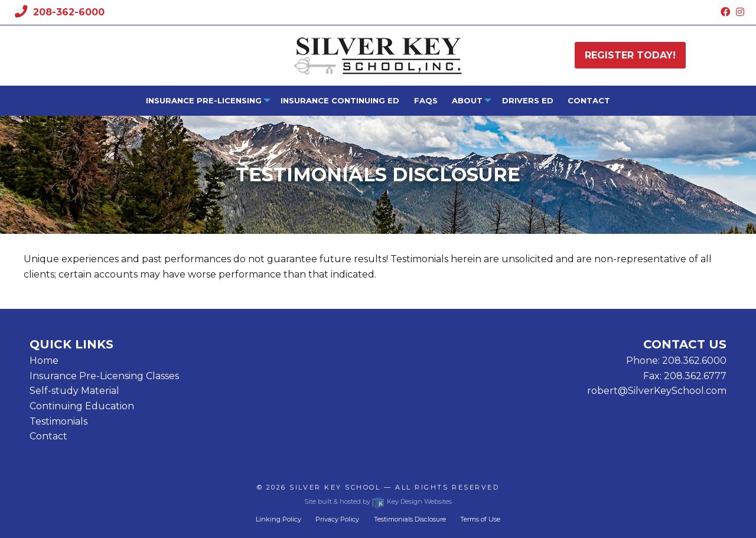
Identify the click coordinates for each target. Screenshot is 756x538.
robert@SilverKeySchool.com (657, 391)
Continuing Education (82, 406)
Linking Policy (278, 519)
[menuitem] (206, 101)
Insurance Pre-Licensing (204, 100)
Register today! (630, 55)
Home (44, 361)
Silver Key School (335, 487)
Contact (589, 100)
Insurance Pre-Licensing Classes (104, 376)
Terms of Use (480, 519)
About (467, 100)
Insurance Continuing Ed (340, 100)
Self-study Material (74, 391)
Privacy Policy (337, 519)
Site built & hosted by (378, 501)
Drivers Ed (528, 100)
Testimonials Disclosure (410, 519)
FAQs (426, 100)
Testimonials (58, 421)
